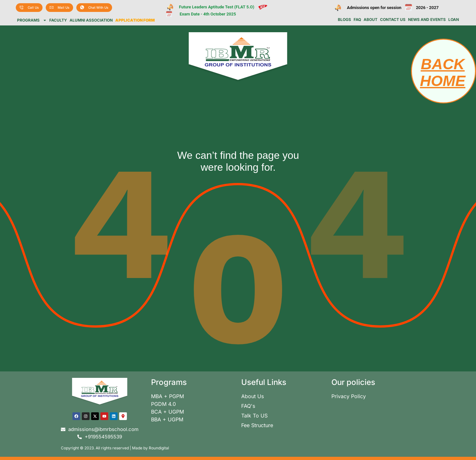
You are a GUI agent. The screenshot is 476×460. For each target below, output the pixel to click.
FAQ (357, 20)
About (371, 20)
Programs (32, 20)
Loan (454, 20)
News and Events (427, 20)
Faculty (58, 20)
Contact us (393, 20)
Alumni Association (91, 20)
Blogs (344, 20)
